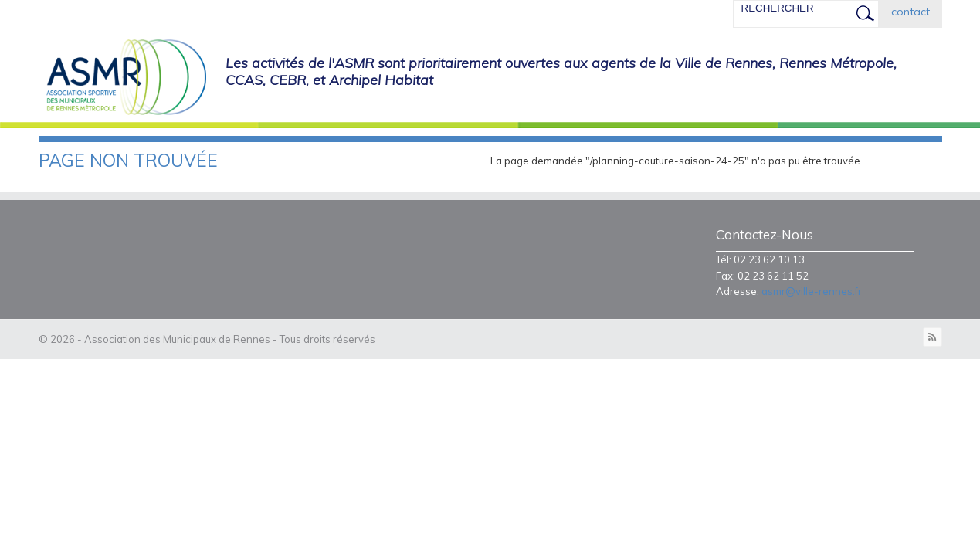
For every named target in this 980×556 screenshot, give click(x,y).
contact (910, 12)
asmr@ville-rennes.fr (812, 291)
